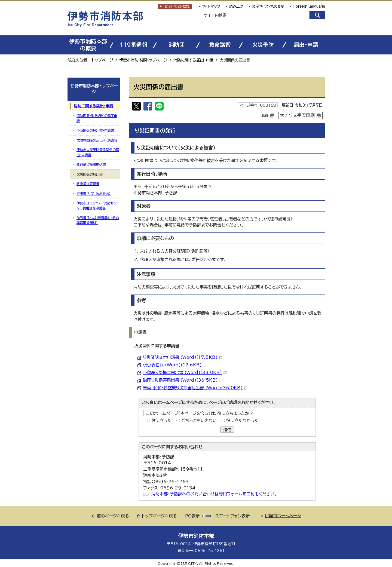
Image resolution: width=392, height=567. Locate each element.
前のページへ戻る (113, 516)
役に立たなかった (242, 420)
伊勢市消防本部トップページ (143, 60)
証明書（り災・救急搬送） (94, 194)
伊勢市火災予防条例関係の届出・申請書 (98, 152)
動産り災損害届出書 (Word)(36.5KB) (183, 380)
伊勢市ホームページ (283, 516)
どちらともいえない (199, 420)
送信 (227, 430)
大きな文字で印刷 (297, 115)
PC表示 (192, 516)
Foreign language (309, 6)
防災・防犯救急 (177, 6)
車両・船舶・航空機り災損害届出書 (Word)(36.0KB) (195, 388)
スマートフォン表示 (232, 516)
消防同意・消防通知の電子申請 (97, 118)
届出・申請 (306, 45)
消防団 (177, 45)
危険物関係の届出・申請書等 (97, 140)
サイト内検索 (215, 15)
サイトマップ (211, 6)
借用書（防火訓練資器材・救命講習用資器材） (98, 220)
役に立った (161, 420)
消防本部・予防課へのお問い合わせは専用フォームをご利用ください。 (214, 494)
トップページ (102, 60)
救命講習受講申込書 (91, 164)
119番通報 (134, 45)
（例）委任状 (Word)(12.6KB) (175, 365)
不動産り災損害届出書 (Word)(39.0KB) (185, 373)
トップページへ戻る (159, 516)
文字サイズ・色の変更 (268, 6)
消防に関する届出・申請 (193, 60)
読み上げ (236, 6)
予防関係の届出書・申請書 (95, 130)
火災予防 (263, 45)
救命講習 (220, 45)
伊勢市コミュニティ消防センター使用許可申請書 (97, 206)
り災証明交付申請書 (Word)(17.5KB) (183, 357)
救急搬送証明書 (88, 184)
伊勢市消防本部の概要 (88, 45)
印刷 (264, 115)
